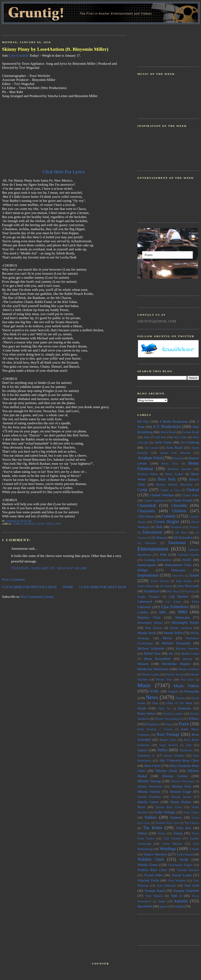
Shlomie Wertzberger (183, 781)
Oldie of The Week (179, 703)
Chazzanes (146, 511)
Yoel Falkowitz (166, 885)
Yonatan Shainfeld (186, 891)
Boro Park (167, 479)
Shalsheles (186, 750)
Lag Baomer (179, 596)
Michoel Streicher (187, 648)
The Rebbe (153, 828)
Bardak (178, 458)
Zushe (162, 901)
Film (163, 555)
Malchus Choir (149, 618)
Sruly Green (191, 812)
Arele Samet (163, 442)
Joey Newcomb (188, 586)
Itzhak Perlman (160, 581)
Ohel (155, 703)
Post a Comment (13, 579)
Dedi (159, 527)
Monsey (143, 664)
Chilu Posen (146, 516)
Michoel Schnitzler (151, 648)
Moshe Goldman (189, 669)
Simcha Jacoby (181, 797)
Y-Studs (194, 849)
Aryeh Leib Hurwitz (175, 453)
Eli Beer (181, 532)
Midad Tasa (152, 654)
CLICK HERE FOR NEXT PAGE (103, 587)
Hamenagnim (147, 565)
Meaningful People (185, 623)
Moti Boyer (187, 680)
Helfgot (143, 570)
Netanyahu (192, 691)
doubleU (30, 524)
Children (179, 511)
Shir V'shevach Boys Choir (179, 760)
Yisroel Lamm (182, 875)
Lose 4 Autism (19, 56)
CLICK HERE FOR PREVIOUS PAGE (29, 587)
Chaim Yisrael (182, 500)
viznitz (179, 906)
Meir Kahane (154, 628)
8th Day (143, 422)
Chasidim (179, 505)
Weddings (168, 849)
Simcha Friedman (149, 797)
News (152, 697)
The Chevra (192, 823)
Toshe (161, 833)
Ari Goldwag (190, 442)
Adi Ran (161, 437)
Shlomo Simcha (149, 792)
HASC (187, 560)
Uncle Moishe (172, 844)
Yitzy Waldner (177, 880)
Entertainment (153, 549)
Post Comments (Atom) (37, 597)
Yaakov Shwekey (155, 854)
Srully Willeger (165, 812)
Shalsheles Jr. (146, 755)
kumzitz (181, 901)
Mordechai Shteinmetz (153, 669)
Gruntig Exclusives (158, 560)
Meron (167, 638)
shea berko (145, 906)
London (143, 612)
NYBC (155, 691)
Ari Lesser (151, 448)
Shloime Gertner (175, 776)
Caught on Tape (170, 490)
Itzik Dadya (184, 581)
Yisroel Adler (153, 875)
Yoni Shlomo (154, 896)
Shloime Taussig (149, 781)
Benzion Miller (147, 474)
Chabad (193, 490)
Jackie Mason (146, 586)
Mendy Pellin (173, 633)
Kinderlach (152, 591)
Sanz (188, 745)
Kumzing (190, 591)
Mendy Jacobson (181, 628)
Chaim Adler (191, 495)
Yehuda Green (147, 865)
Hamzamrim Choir (178, 565)
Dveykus (194, 527)
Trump (178, 833)
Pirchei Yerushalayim (168, 719)
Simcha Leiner (148, 802)
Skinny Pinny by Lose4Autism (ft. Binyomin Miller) (55, 49)
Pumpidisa (152, 724)
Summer (176, 818)
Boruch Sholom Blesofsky (174, 484)
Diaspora (176, 527)
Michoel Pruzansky (176, 643)
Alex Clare (180, 437)
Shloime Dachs (166, 771)
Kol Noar (173, 591)
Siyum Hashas (181, 802)
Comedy (18, 524)
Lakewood (145, 602)
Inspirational (148, 575)
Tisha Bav (184, 828)
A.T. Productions (167, 427)
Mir (171, 654)
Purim (184, 724)
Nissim (180, 698)
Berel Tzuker (174, 474)
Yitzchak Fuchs (148, 880)
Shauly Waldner (174, 755)
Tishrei (142, 833)
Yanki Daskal (185, 854)
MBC (163, 612)
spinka (164, 906)
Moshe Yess (164, 679)
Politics (194, 719)
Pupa (169, 724)
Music (144, 685)
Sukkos (151, 817)
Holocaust (178, 570)
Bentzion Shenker (180, 469)
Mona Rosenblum (157, 659)
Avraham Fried (150, 458)
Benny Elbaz (170, 464)
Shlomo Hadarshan (150, 786)
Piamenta (185, 708)
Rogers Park (168, 740)
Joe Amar (166, 586)
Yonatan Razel (155, 891)
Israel (194, 575)
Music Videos (46, 524)
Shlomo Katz (181, 786)
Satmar (142, 750)
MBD (183, 612)
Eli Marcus (159, 538)
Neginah (173, 691)
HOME (68, 587)
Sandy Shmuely (169, 745)
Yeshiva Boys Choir (152, 870)
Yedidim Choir (151, 859)
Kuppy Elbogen (148, 596)
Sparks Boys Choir (169, 807)
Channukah (147, 505)
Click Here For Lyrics (64, 172)
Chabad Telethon (162, 495)
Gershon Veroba (188, 555)
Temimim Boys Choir (167, 823)
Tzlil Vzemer (172, 838)
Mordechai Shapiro (176, 664)
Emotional (177, 543)
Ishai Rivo (178, 576)
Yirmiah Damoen (188, 870)
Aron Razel (174, 448)
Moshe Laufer (151, 674)
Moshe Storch (175, 674)
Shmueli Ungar (180, 792)
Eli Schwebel (183, 538)
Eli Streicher (147, 543)
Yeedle (184, 860)
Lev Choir (173, 602)
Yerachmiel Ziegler (180, 865)
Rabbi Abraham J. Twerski (155, 729)
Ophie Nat (164, 709)
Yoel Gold (192, 885)
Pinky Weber (146, 714)
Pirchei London (173, 714)
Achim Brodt (191, 432)
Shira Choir (152, 766)
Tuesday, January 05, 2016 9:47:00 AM (49, 568)
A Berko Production (174, 422)
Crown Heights (166, 522)
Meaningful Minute (150, 623)
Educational (152, 532)
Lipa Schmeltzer (175, 607)
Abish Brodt (168, 432)
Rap (59, 524)
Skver (141, 807)
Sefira (162, 750)
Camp (142, 490)
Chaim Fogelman (154, 500)
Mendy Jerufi (147, 633)
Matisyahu (182, 618)
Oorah (142, 708)
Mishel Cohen (190, 654)
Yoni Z (176, 896)
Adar (147, 437)
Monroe (187, 659)
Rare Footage (168, 734)
